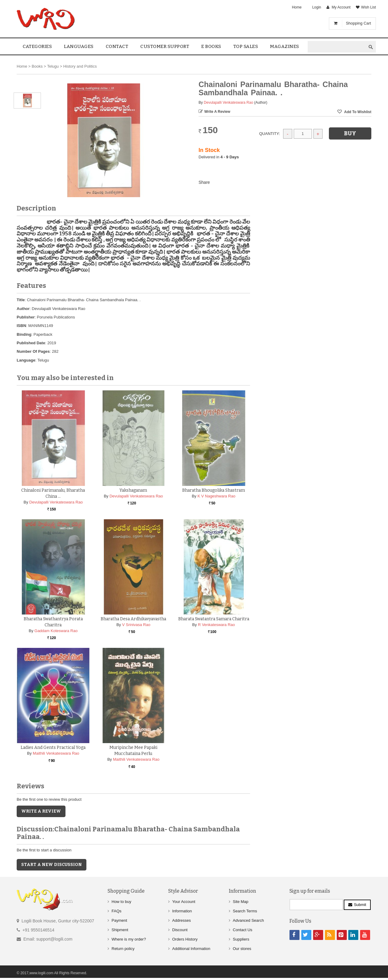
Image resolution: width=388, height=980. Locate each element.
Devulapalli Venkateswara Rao (228, 103)
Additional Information (191, 949)
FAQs (117, 911)
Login (317, 7)
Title (21, 300)
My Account (341, 7)
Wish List (368, 7)
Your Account (184, 902)
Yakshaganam (133, 490)
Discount (180, 930)
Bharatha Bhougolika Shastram (214, 490)
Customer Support (165, 46)
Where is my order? (129, 939)
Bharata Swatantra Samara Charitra (214, 619)
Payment (119, 920)
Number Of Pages (33, 351)
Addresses (181, 920)
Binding (24, 334)
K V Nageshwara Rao (216, 496)
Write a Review (217, 112)
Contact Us (242, 930)
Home (297, 7)
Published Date (31, 343)
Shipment (120, 930)
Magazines (285, 46)
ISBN (21, 326)
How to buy (121, 902)
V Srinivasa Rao (136, 625)
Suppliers (241, 939)
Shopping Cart (358, 23)
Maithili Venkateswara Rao (56, 753)
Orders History (185, 939)
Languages (79, 46)
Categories (37, 46)
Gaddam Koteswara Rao (56, 631)
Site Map (241, 902)
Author (23, 309)
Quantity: (270, 134)
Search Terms (245, 911)
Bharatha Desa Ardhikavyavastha (133, 619)
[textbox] (337, 47)
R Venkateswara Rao (216, 625)
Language (26, 360)
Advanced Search (248, 920)
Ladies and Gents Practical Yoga (53, 748)
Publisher (26, 317)
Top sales (246, 46)
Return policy (123, 949)
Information (182, 911)
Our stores (242, 949)
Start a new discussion (52, 865)
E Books (211, 46)
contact (117, 46)
